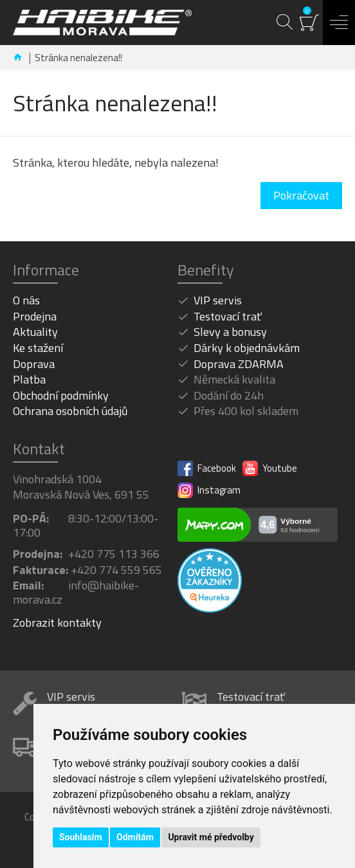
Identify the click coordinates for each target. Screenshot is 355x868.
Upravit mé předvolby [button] (211, 837)
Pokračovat (301, 195)
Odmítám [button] (135, 837)
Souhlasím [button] (81, 837)
